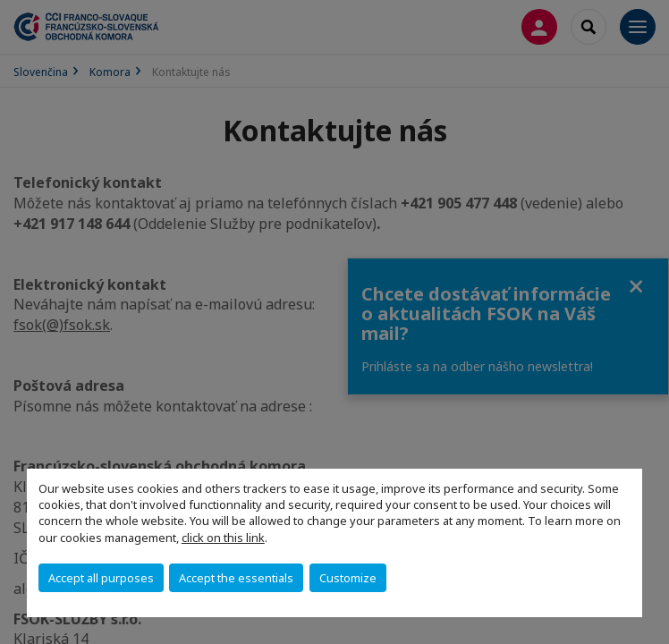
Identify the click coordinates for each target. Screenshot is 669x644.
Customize (348, 578)
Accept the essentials (236, 578)
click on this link (223, 538)
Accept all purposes (101, 578)
